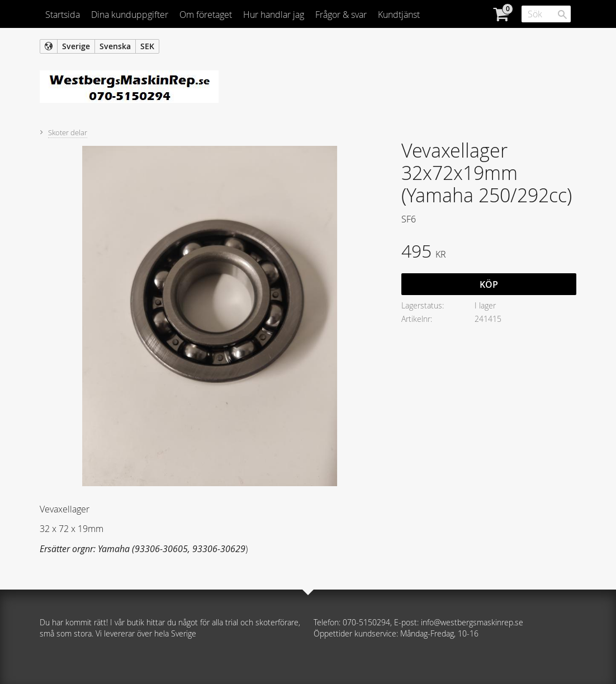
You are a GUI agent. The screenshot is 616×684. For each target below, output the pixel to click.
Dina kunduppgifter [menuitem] (130, 15)
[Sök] (562, 15)
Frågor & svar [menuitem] (341, 15)
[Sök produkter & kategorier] (546, 14)
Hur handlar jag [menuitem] (274, 15)
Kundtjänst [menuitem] (399, 15)
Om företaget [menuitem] (206, 15)
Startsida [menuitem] (63, 15)
